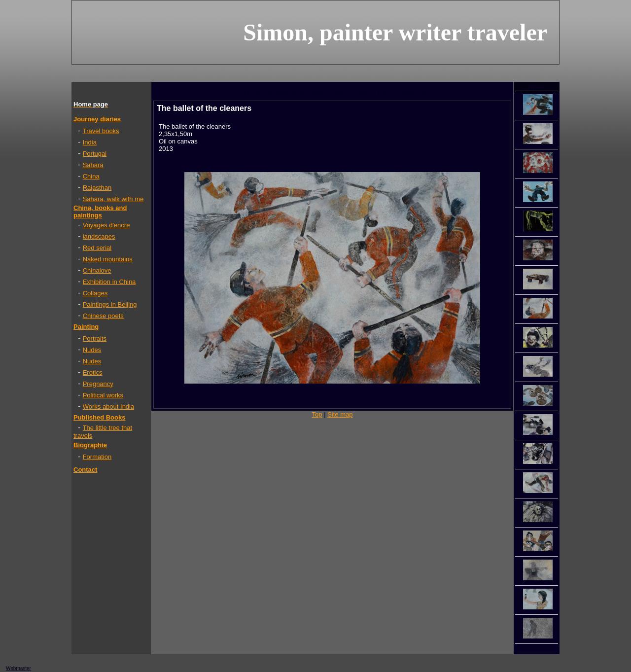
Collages (95, 293)
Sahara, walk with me (113, 199)
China (91, 176)
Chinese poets (103, 316)
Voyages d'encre (106, 225)
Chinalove (97, 270)
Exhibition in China (109, 282)
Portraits (95, 338)
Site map (340, 414)
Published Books (99, 417)
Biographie (90, 445)
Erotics (93, 372)
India (90, 142)
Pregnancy (98, 384)
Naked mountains (108, 259)
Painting (86, 327)
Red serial (97, 248)
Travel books (101, 131)
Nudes (92, 350)
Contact (85, 470)
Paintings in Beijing (110, 304)
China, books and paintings (100, 212)
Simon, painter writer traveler (395, 32)
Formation (97, 457)
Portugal (95, 154)
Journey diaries (97, 119)
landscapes (99, 236)
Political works (103, 395)
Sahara (93, 165)
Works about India (109, 407)
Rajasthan (97, 188)
